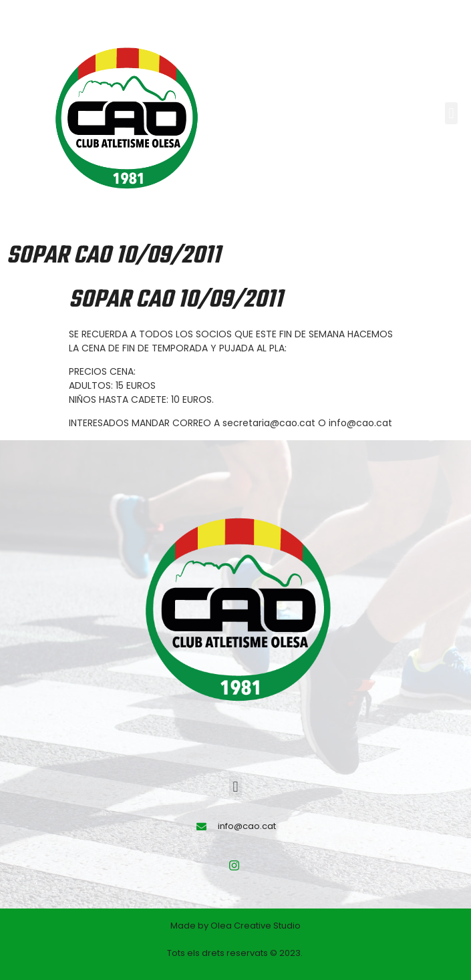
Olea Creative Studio (256, 926)
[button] (451, 113)
